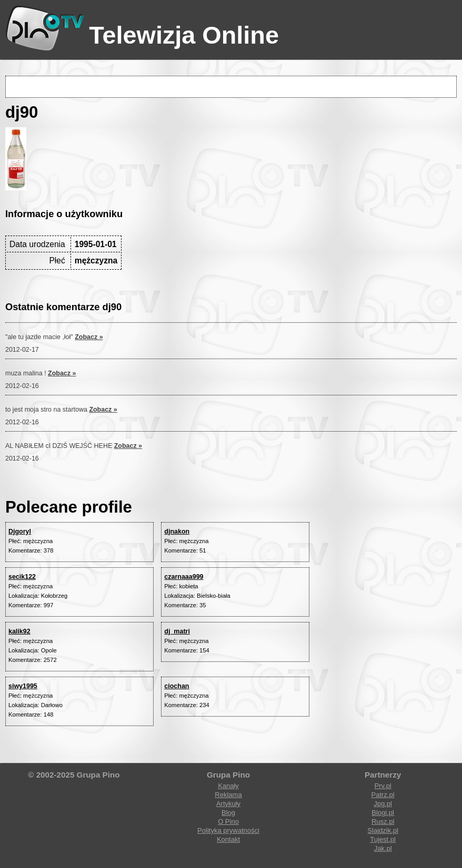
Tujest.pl (383, 839)
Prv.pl (383, 786)
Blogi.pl (383, 813)
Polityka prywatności (228, 830)
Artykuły (228, 804)
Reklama (228, 795)
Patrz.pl (383, 795)
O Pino (228, 821)
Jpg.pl (383, 804)
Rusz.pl (383, 821)
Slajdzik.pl (383, 830)
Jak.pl (383, 848)
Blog (228, 813)
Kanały (228, 786)
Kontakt (228, 839)
